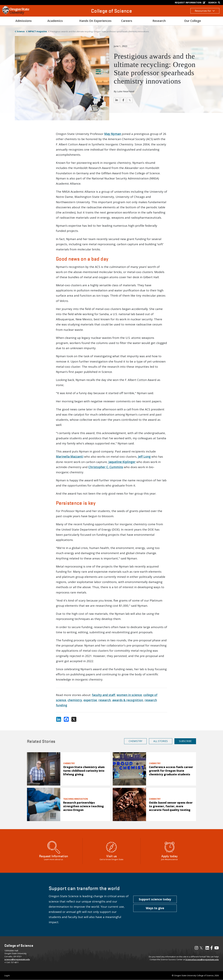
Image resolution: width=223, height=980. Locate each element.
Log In (7, 975)
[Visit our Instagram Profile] (196, 949)
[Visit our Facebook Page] (212, 949)
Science (21, 31)
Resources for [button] (205, 11)
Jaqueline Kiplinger (122, 462)
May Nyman (113, 134)
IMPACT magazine (37, 31)
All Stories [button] (161, 741)
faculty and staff (104, 695)
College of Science (111, 11)
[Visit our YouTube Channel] (217, 949)
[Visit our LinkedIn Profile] (207, 949)
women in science (129, 695)
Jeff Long (144, 457)
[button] (155, 899)
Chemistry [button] (135, 741)
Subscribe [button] (185, 741)
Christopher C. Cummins (106, 467)
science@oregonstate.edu (17, 959)
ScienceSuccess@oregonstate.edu (202, 959)
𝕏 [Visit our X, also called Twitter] (201, 948)
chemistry (75, 700)
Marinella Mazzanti (70, 457)
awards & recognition (128, 700)
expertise (90, 700)
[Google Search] (215, 3)
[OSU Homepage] (16, 14)
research (105, 700)
